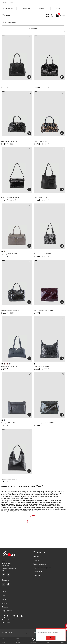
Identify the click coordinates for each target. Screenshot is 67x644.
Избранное (33, 640)
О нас (4, 594)
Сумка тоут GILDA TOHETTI (43, 85)
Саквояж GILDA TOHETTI (10, 85)
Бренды (5, 598)
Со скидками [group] (25, 8)
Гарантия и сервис (40, 561)
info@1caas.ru (6, 623)
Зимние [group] (58, 8)
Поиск (4, 640)
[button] (47, 16)
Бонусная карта (7, 610)
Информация (38, 569)
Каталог (18, 640)
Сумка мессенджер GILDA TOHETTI (13, 198)
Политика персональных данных (11, 634)
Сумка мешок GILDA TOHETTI (44, 254)
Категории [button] (33, 29)
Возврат (36, 557)
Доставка (37, 573)
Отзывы (36, 553)
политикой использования (44, 633)
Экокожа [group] (42, 8)
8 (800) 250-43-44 (13, 616)
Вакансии (5, 606)
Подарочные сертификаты (43, 565)
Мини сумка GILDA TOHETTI (11, 424)
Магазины (5, 602)
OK (51, 638)
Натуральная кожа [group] (9, 8)
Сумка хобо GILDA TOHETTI (43, 367)
